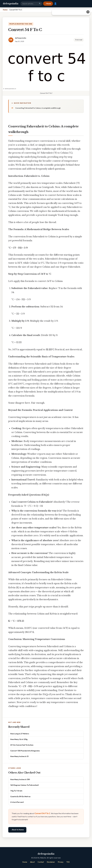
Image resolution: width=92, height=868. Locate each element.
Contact (41, 862)
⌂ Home (48, 4)
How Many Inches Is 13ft (20, 779)
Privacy (61, 862)
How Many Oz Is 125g (19, 739)
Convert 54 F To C (42, 813)
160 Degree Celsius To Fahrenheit (24, 785)
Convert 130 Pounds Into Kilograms (25, 751)
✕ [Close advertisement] (88, 12)
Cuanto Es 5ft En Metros (20, 796)
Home (25, 862)
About (32, 862)
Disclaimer (51, 862)
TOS (68, 862)
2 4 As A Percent (17, 802)
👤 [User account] (55, 4)
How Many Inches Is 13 (19, 756)
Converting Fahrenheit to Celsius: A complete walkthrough (38, 108)
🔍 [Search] (40, 4)
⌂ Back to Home (17, 830)
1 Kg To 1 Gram (16, 791)
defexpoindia (11, 4)
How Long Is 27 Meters (20, 734)
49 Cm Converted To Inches (22, 745)
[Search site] (31, 4)
